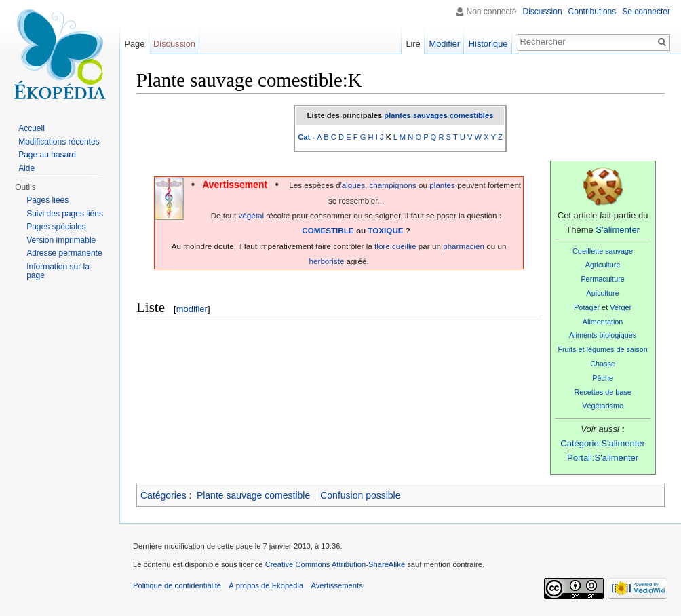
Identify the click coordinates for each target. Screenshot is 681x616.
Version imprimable (61, 240)
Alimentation (603, 322)
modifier (192, 309)
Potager (587, 307)
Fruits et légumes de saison (602, 349)
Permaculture (602, 279)
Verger (621, 307)
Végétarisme (603, 406)
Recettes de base (602, 392)
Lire (413, 44)
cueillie (404, 246)
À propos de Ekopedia (266, 585)
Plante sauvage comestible (253, 495)
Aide (26, 168)
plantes (442, 185)
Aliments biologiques (603, 335)
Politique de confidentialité (177, 585)
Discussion (543, 12)
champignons (393, 185)
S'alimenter (618, 230)
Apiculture (603, 293)
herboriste (327, 261)
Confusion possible (360, 495)
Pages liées (47, 200)
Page (134, 44)
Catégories (163, 495)
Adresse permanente (64, 253)
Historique (488, 44)
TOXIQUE (385, 230)
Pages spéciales (56, 227)
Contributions (592, 12)
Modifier (445, 44)
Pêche (603, 378)
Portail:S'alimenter (603, 458)
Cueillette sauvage (603, 251)
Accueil (32, 128)
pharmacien (464, 246)
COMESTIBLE (328, 230)
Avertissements (336, 585)
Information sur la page (58, 271)
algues (353, 185)
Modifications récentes (59, 142)
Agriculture (603, 265)
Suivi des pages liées (65, 214)
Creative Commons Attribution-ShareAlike (335, 564)
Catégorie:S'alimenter (603, 443)
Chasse (603, 364)
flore (382, 246)
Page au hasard (47, 155)
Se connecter (646, 12)
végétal (251, 215)
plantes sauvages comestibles (439, 115)
